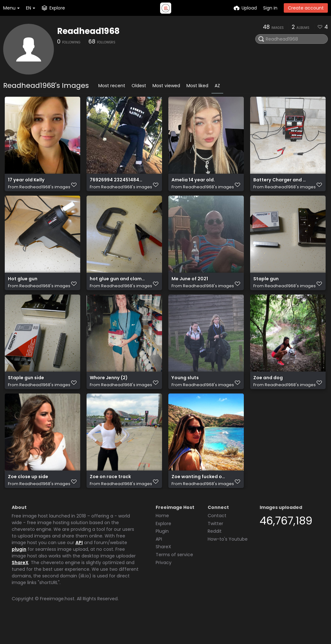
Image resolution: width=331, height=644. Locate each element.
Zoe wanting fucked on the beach (199, 497)
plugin (19, 572)
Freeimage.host (57, 621)
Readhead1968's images (45, 190)
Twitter (215, 546)
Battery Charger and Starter (281, 183)
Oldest (139, 86)
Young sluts (185, 392)
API (79, 565)
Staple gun (266, 288)
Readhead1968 (88, 31)
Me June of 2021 (190, 288)
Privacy (164, 585)
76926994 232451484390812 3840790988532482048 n (117, 183)
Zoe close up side (28, 497)
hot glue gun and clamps (117, 288)
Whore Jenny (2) (109, 392)
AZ (217, 86)
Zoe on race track (110, 497)
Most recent (112, 86)
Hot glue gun (23, 288)
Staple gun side (26, 392)
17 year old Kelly (26, 183)
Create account (306, 8)
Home (162, 538)
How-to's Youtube (228, 562)
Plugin (162, 554)
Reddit (215, 554)
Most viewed (166, 86)
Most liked (197, 86)
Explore (163, 546)
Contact (217, 538)
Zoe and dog (268, 392)
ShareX (20, 585)
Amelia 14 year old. (193, 183)
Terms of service (174, 577)
